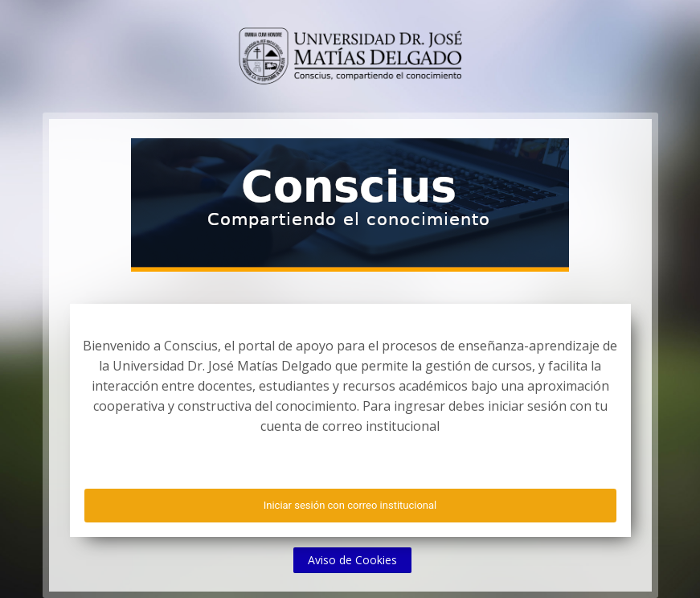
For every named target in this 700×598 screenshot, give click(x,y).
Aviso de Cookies (352, 560)
